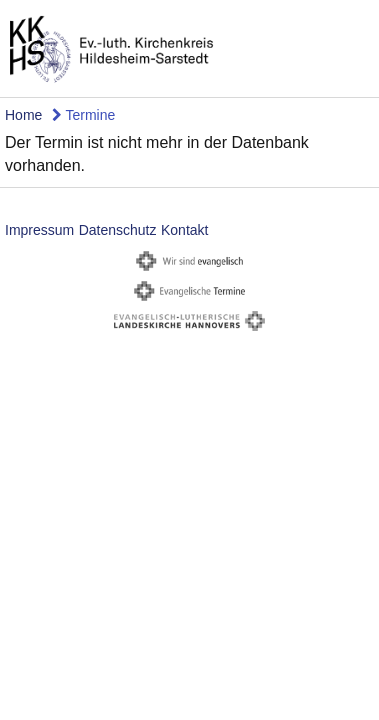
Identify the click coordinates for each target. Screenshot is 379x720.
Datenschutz (118, 230)
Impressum (39, 230)
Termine (83, 115)
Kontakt (184, 230)
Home (23, 115)
